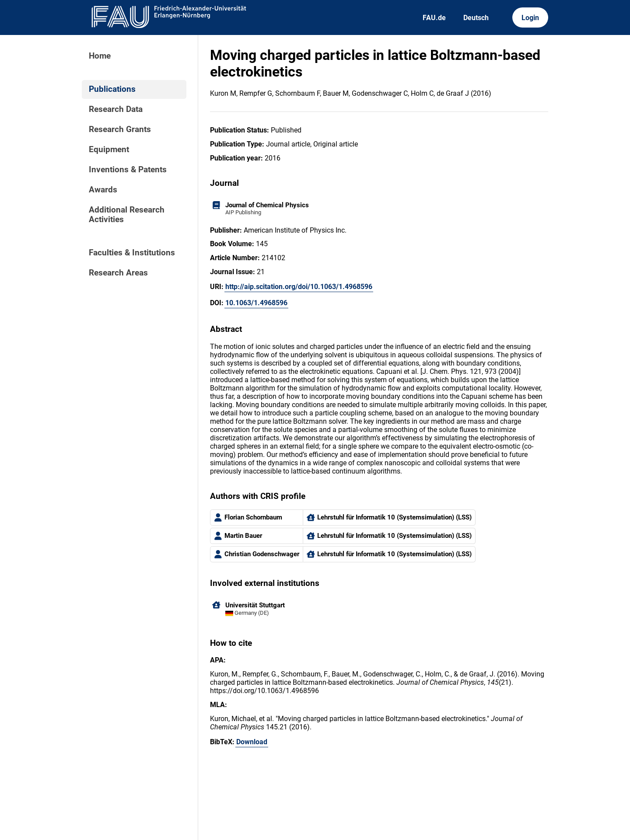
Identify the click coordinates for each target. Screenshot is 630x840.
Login (530, 18)
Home (100, 56)
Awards (103, 190)
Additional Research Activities (127, 215)
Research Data (116, 109)
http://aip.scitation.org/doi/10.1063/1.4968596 (299, 287)
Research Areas (118, 273)
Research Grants (120, 129)
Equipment (109, 150)
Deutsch (476, 18)
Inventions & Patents (128, 170)
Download (252, 742)
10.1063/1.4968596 (256, 303)
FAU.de (434, 18)
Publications (112, 89)
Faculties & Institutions (132, 253)
